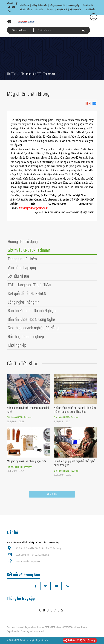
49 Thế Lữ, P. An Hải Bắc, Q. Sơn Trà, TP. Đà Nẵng (34, 548)
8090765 (52, 610)
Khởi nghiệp (17, 345)
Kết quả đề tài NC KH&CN (27, 293)
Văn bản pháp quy (22, 268)
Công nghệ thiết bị (58, 5)
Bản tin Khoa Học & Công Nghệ (31, 319)
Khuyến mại (62, 10)
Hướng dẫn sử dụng (23, 241)
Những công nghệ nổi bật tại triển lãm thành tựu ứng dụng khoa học (75, 410)
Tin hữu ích (24, 5)
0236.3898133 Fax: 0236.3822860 (28, 555)
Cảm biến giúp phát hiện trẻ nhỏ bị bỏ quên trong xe (74, 463)
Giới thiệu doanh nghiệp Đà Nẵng (33, 328)
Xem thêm (52, 494)
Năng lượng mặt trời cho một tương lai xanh (28, 410)
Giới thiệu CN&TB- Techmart (38, 74)
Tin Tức (11, 74)
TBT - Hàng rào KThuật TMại (29, 285)
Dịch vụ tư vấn (76, 10)
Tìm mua (50, 10)
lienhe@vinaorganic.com (33, 208)
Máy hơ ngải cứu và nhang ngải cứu (26, 461)
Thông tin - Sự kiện (22, 259)
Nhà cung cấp (74, 5)
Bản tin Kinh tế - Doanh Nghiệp (32, 311)
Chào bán (39, 10)
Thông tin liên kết (39, 5)
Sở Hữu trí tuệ (18, 276)
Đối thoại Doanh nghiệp (26, 337)
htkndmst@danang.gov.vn (24, 562)
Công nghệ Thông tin (24, 302)
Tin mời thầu (90, 10)
